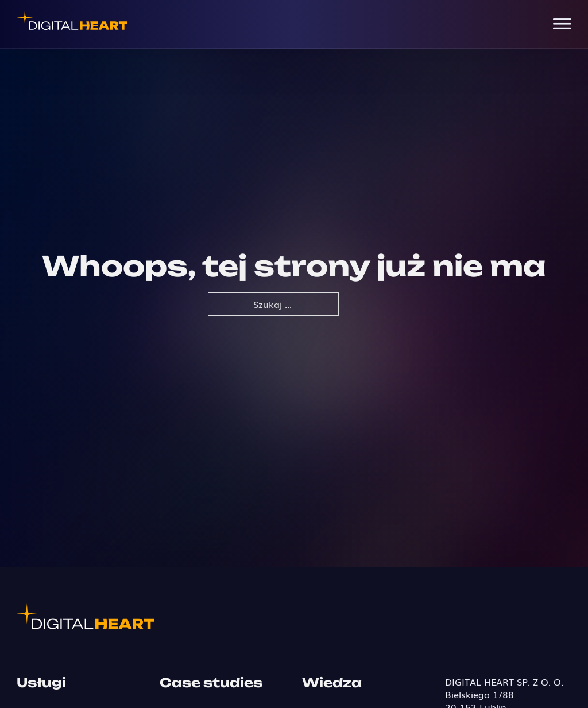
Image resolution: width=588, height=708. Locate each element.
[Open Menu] (562, 24)
